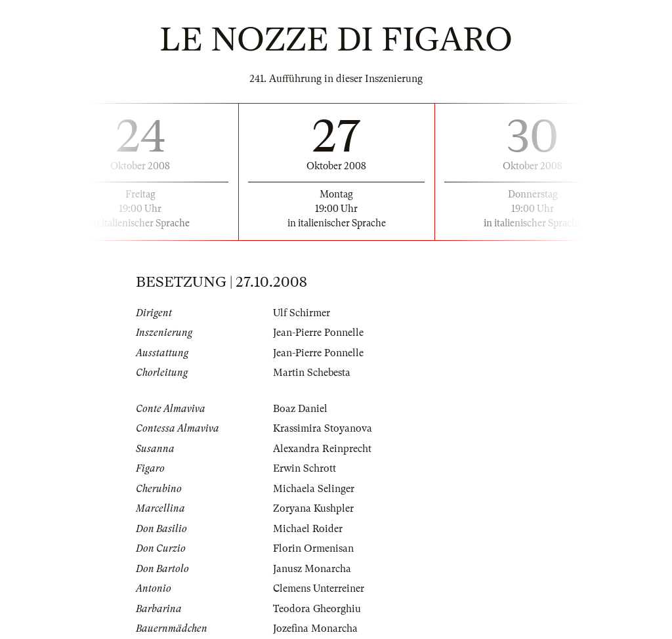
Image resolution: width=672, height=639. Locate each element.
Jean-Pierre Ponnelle (318, 333)
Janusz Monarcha (312, 569)
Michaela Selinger (314, 489)
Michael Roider (308, 529)
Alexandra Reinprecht (322, 449)
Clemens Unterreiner (319, 588)
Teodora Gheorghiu (317, 609)
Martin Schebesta (312, 373)
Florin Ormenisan (313, 548)
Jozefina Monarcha (315, 629)
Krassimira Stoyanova (323, 428)
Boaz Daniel (300, 409)
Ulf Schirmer (302, 313)
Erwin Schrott (304, 468)
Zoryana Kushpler (313, 508)
